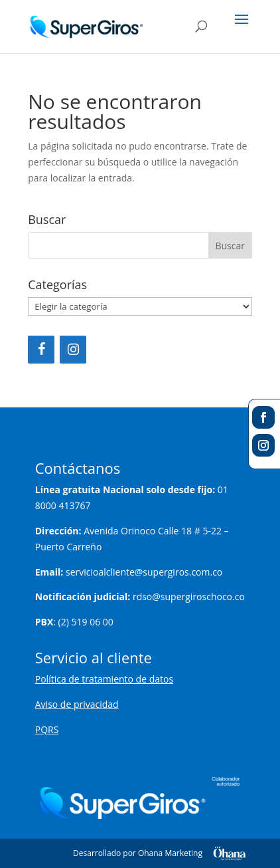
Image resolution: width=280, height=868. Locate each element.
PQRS (47, 729)
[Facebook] (41, 350)
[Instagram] (73, 350)
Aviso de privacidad (77, 704)
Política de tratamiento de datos (104, 679)
